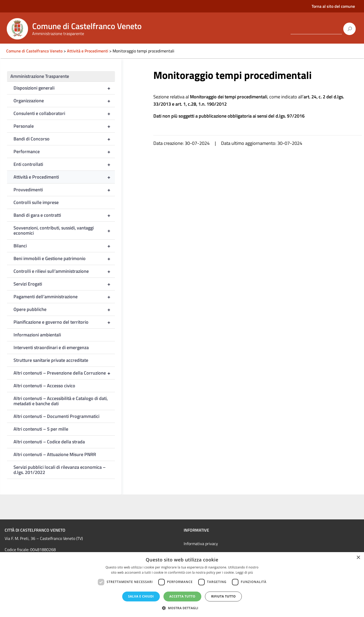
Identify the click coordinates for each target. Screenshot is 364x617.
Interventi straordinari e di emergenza (51, 347)
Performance (64, 152)
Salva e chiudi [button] (141, 596)
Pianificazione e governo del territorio (64, 322)
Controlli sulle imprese (36, 202)
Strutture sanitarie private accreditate (51, 360)
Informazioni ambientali (37, 335)
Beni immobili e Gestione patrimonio (64, 259)
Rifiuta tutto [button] (224, 596)
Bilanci (64, 246)
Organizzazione (64, 101)
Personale (64, 126)
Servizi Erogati (64, 284)
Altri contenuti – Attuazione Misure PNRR (55, 454)
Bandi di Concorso (64, 139)
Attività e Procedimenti (64, 177)
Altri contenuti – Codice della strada (49, 442)
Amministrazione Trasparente (40, 76)
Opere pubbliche (64, 309)
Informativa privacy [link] (201, 544)
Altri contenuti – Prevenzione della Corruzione (64, 373)
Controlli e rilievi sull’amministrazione (64, 271)
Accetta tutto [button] (182, 596)
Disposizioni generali (64, 88)
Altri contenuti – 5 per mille (41, 429)
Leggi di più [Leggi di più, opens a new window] (244, 572)
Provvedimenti (64, 190)
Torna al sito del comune (333, 6)
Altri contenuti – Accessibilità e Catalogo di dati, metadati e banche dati (61, 401)
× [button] (358, 558)
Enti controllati (64, 164)
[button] (182, 608)
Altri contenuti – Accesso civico (44, 386)
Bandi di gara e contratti (64, 215)
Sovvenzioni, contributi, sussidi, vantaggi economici (64, 230)
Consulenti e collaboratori (64, 113)
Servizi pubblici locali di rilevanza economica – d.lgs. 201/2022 (60, 470)
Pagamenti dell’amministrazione (64, 297)
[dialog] (182, 585)
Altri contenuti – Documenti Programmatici (56, 416)
